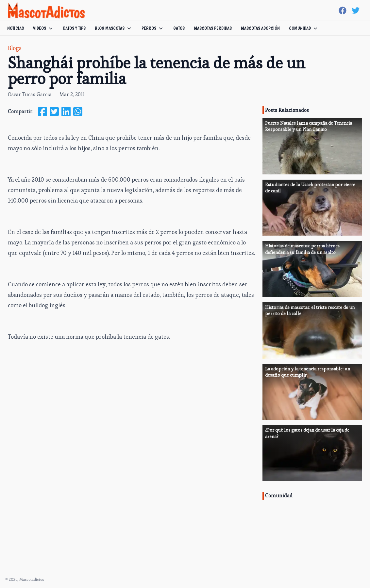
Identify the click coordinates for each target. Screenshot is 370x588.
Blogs (15, 48)
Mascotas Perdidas (213, 28)
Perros (153, 28)
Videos (43, 28)
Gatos (179, 28)
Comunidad (304, 28)
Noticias (16, 28)
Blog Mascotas (114, 28)
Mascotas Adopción (260, 28)
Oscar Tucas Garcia (30, 94)
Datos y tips (74, 28)
